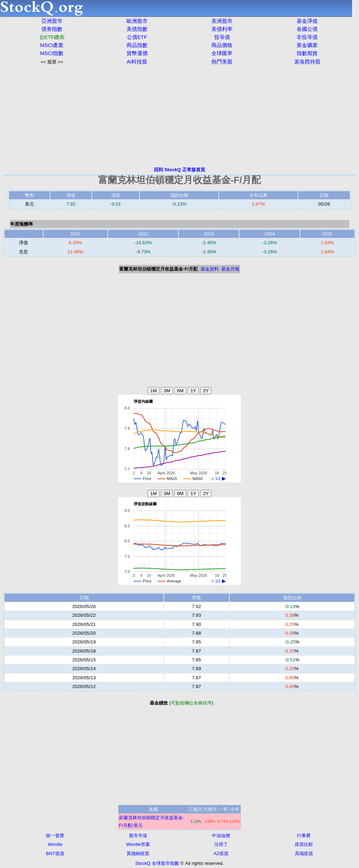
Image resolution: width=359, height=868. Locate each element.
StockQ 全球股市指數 (157, 863)
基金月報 (230, 269)
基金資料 (210, 269)
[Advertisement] (179, 116)
